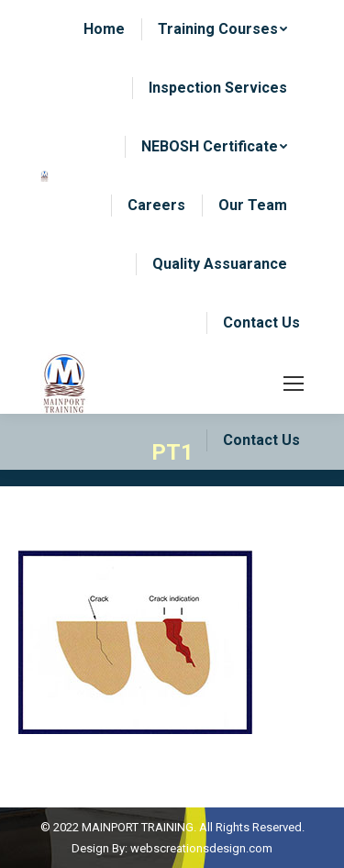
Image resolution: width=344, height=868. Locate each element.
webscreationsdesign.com (201, 848)
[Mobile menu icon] (294, 384)
